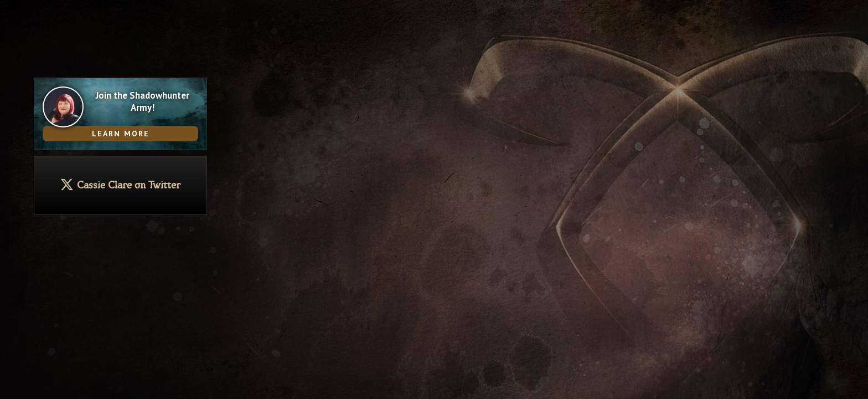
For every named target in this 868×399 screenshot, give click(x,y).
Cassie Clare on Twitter (129, 185)
